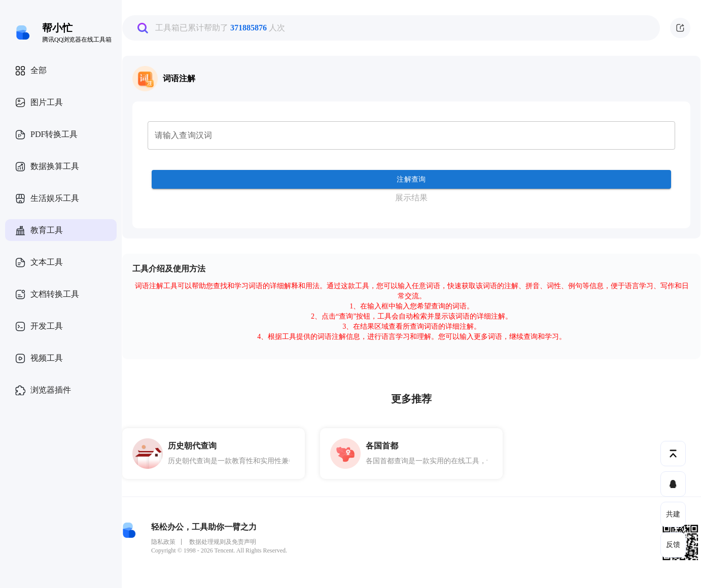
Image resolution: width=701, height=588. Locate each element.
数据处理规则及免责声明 (223, 542)
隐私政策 (163, 542)
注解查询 (411, 179)
